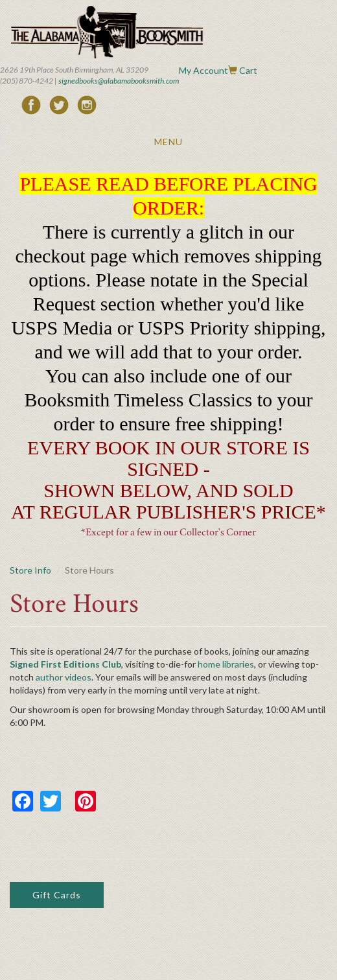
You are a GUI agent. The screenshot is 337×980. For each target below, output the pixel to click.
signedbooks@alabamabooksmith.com (119, 81)
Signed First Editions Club (65, 664)
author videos (64, 677)
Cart (248, 70)
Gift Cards (57, 895)
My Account (203, 70)
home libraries (226, 664)
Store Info (30, 570)
